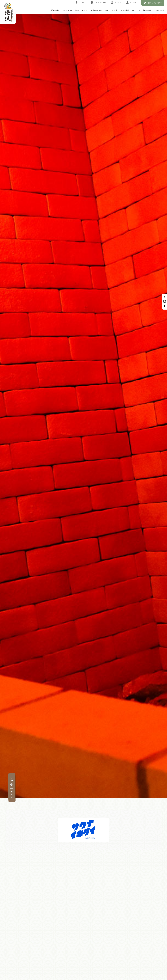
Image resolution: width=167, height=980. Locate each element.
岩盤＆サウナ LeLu (100, 10)
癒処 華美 (125, 10)
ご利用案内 (159, 10)
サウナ (85, 10)
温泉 (77, 10)
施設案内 (147, 10)
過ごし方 (136, 10)
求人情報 (131, 2)
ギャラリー (67, 10)
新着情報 (55, 10)
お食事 (115, 10)
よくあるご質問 (98, 2)
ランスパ (116, 2)
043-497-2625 (153, 3)
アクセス (81, 2)
